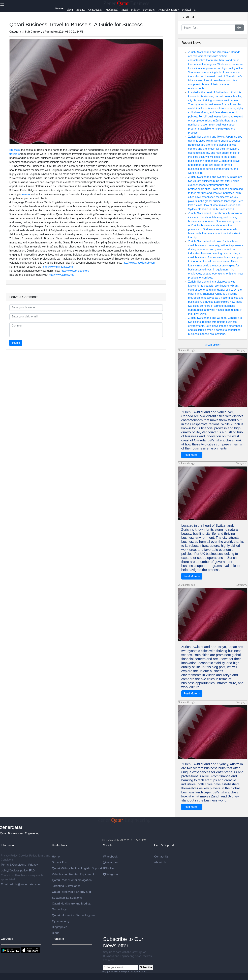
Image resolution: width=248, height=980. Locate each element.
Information (8, 845)
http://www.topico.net (61, 275)
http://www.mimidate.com (58, 267)
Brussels (14, 150)
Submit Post (60, 862)
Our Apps (7, 939)
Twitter (109, 868)
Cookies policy (18, 870)
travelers (14, 154)
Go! (239, 28)
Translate (58, 939)
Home (56, 857)
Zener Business (126, 3)
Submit (16, 343)
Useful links (59, 845)
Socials (108, 845)
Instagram (111, 862)
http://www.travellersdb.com (139, 263)
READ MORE (213, 345)
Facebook (110, 857)
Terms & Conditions (14, 865)
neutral (26, 194)
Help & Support (164, 845)
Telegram (110, 874)
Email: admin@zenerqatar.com (21, 884)
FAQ (32, 870)
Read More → (192, 455)
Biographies (60, 927)
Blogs (56, 933)
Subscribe (146, 967)
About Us (160, 862)
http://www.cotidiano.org (75, 271)
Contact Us (161, 857)
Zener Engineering (124, 820)
